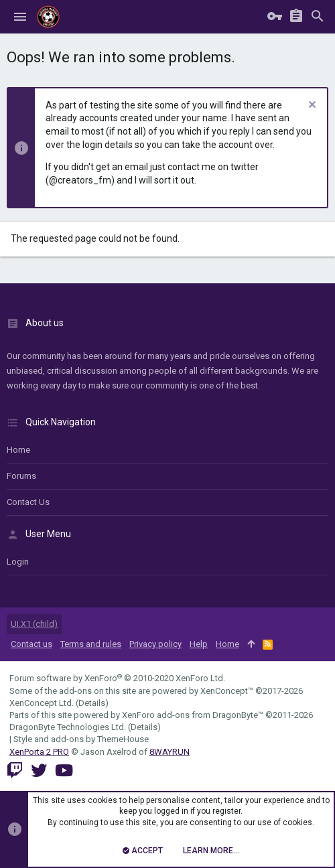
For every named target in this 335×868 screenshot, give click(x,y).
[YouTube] (64, 771)
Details (92, 703)
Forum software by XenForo (117, 678)
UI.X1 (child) (34, 624)
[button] (20, 17)
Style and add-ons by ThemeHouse (81, 739)
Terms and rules (91, 644)
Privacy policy (155, 644)
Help (199, 644)
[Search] (318, 17)
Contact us (28, 502)
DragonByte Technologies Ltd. (68, 727)
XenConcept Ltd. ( (44, 703)
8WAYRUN (170, 752)
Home (18, 450)
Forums (21, 476)
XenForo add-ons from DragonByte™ (193, 715)
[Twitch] (15, 771)
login (18, 562)
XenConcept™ (227, 691)
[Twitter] (39, 771)
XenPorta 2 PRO (39, 752)
